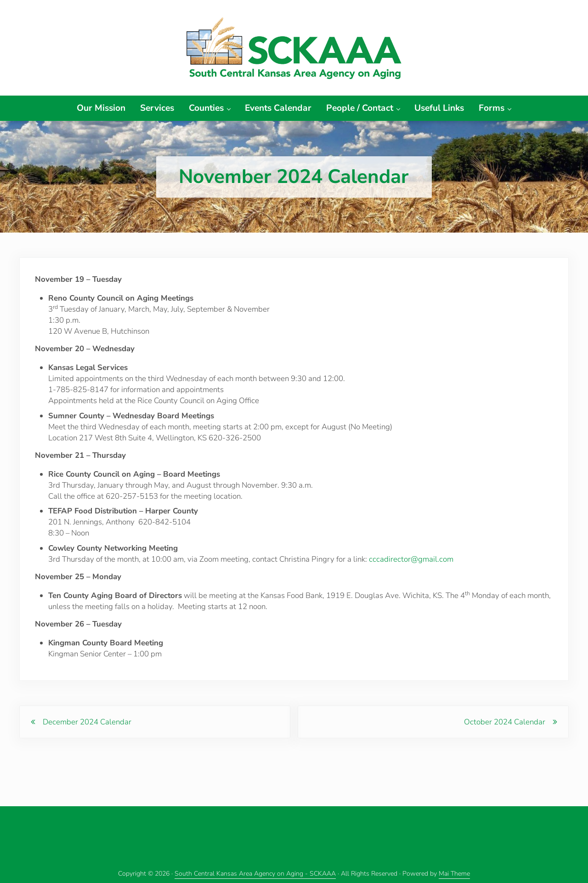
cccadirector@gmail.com (412, 564)
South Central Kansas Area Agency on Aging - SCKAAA (255, 874)
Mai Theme (454, 874)
